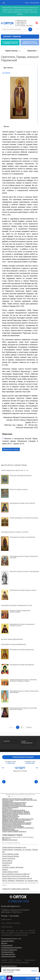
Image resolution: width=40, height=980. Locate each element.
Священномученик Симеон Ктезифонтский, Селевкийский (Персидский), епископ (18, 828)
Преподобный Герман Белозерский (22, 665)
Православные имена (10, 872)
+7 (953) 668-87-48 (21, 22)
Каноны (5, 869)
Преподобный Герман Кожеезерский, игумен (17, 605)
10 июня (6, 73)
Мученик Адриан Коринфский (10, 808)
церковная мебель (7, 941)
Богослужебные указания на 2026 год (16, 874)
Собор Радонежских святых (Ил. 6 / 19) (15, 470)
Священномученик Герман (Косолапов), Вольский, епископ (23, 709)
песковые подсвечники (9, 950)
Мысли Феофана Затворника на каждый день (20, 881)
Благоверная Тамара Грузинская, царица (13, 821)
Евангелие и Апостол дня (10, 840)
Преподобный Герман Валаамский (22, 650)
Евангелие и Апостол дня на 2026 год (16, 876)
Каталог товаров (21, 37)
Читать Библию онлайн (10, 854)
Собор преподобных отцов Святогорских (24, 518)
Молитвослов (7, 863)
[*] (16, 131)
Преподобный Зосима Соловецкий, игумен (14, 804)
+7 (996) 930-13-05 (21, 21)
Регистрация (35, 3)
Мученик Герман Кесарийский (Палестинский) (20, 611)
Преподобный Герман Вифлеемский (14, 644)
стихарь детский (7, 945)
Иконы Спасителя (9, 858)
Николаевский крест (8, 954)
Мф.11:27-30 (22, 837)
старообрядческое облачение (11, 948)
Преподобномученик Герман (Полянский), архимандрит (24, 692)
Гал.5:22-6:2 (30, 837)
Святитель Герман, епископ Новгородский (24, 572)
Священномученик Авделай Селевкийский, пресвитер (17, 823)
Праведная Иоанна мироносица (11, 816)
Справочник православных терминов (16, 889)
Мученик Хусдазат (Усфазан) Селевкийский (14, 832)
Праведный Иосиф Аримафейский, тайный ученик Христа (18, 819)
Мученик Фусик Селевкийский (10, 830)
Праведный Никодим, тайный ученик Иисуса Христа (16, 820)
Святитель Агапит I (7, 809)
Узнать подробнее (8, 972)
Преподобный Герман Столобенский (22, 537)
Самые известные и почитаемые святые (17, 878)
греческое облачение (8, 956)
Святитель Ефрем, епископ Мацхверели (13, 827)
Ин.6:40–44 (14, 837)
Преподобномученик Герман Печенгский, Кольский (24, 557)
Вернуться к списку (11, 449)
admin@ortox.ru (13, 906)
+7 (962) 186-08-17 (21, 24)
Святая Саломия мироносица (10, 815)
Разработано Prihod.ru (9, 966)
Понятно (34, 971)
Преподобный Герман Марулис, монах (23, 590)
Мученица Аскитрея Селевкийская (12, 825)
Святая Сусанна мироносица (10, 818)
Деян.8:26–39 (6, 837)
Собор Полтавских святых (19, 490)
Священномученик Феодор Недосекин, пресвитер (16, 811)
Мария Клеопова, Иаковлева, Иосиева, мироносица (16, 814)
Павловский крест (7, 952)
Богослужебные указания (11, 843)
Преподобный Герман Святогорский (22, 503)
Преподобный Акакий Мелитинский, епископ (14, 802)
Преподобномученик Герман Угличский (15, 532)
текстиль (4, 943)
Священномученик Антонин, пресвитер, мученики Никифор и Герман (23, 680)
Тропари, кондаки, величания (13, 867)
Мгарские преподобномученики (21, 476)
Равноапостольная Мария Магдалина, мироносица (16, 813)
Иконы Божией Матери (11, 856)
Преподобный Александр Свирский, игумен (14, 805)
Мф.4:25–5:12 (6, 839)
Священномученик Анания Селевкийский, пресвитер (16, 824)
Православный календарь (23, 757)
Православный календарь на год (14, 847)
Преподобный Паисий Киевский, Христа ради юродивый (17, 806)
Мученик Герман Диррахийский (12, 639)
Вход (27, 3)
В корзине (31, 978)
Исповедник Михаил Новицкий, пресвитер (14, 810)
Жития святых (7, 861)
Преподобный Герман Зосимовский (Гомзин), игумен (22, 625)
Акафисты (6, 865)
